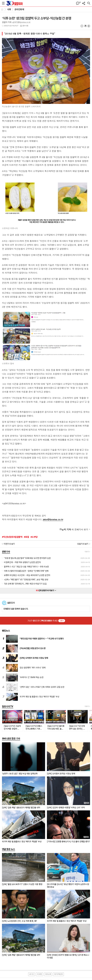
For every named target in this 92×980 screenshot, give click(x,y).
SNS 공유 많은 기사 (11, 738)
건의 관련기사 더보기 (46, 590)
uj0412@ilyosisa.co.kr (21, 22)
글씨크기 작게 (82, 26)
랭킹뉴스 (6, 631)
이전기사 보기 (9, 544)
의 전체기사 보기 (74, 529)
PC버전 (39, 974)
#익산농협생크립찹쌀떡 (12, 537)
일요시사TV (8, 706)
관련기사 (6, 552)
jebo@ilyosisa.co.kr (53, 519)
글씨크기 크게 (89, 26)
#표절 (26, 537)
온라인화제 (19, 9)
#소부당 (34, 537)
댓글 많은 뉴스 (9, 849)
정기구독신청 (58, 974)
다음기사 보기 (83, 544)
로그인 (31, 974)
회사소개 (48, 974)
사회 (9, 9)
